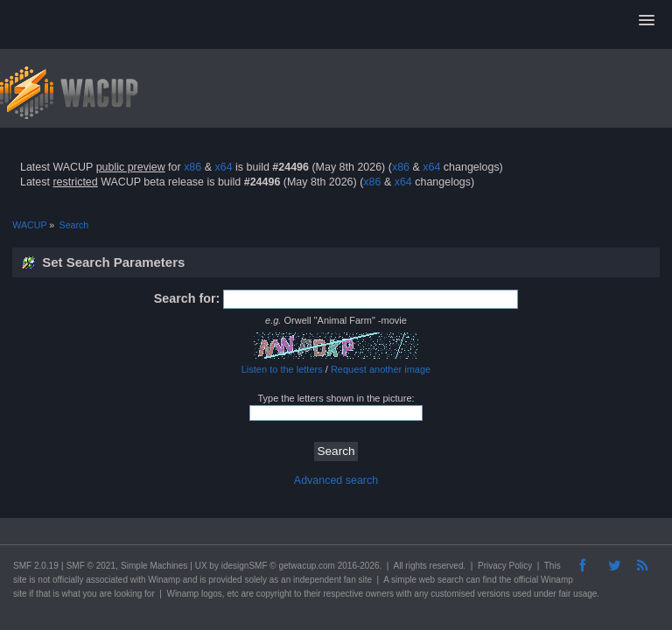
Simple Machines (154, 566)
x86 (192, 167)
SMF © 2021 (91, 566)
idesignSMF (245, 566)
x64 (223, 167)
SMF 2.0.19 (36, 566)
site (20, 580)
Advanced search (336, 480)
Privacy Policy (505, 566)
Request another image (381, 369)
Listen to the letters (282, 369)
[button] (647, 21)
